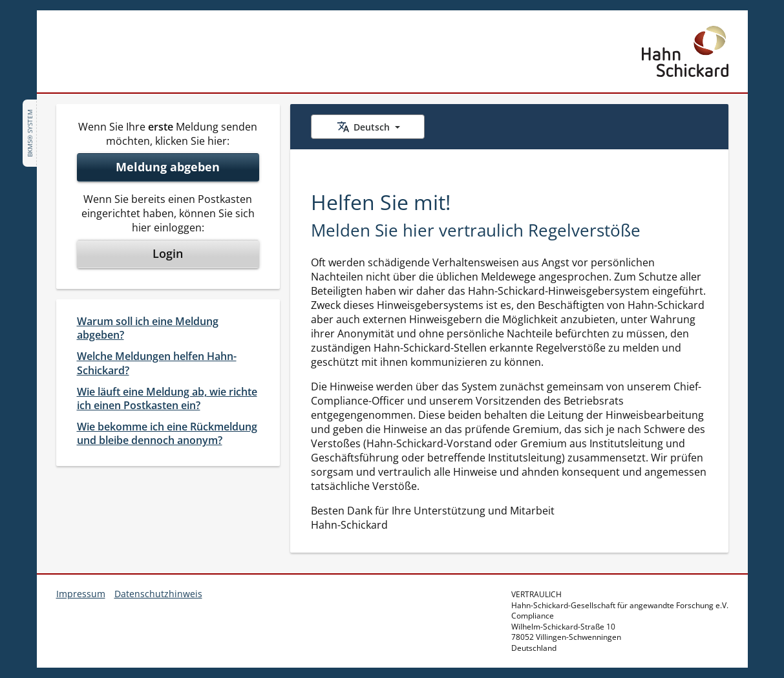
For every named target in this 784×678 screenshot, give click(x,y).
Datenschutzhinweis (158, 594)
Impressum (81, 594)
